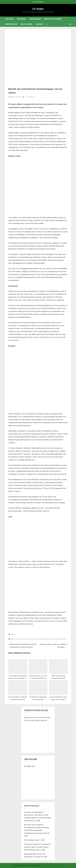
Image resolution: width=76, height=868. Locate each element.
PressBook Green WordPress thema (52, 865)
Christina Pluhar (21, 639)
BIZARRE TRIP (30, 766)
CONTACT (40, 24)
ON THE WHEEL (38, 2)
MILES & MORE (27, 24)
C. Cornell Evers (30, 97)
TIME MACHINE (31, 759)
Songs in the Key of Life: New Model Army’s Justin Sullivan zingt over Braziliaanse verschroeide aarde (37, 719)
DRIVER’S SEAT (12, 24)
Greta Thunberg (38, 639)
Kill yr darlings (29, 840)
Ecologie (29, 639)
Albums (13, 634)
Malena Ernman (49, 639)
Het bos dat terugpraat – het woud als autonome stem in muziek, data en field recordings (37, 847)
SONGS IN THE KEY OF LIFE (36, 710)
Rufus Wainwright (60, 639)
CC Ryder (38, 9)
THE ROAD (9, 19)
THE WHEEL (21, 19)
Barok (13, 639)
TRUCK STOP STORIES (53, 19)
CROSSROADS (35, 19)
